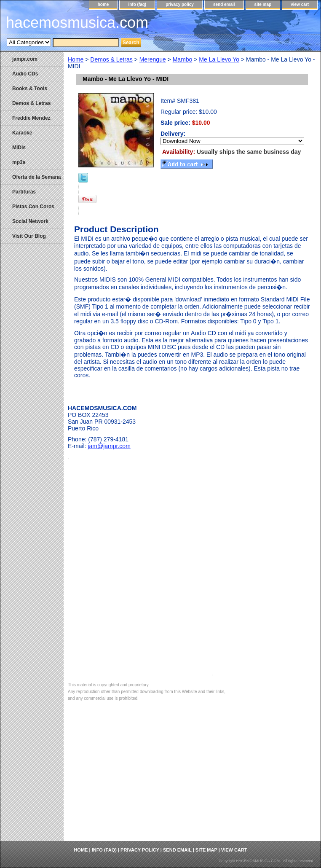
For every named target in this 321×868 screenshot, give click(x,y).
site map (263, 4)
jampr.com (25, 59)
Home (76, 59)
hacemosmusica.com (77, 23)
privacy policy (180, 4)
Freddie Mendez (31, 118)
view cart (300, 4)
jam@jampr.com (109, 446)
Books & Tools (30, 89)
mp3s (19, 162)
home (103, 4)
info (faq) (137, 4)
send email (224, 4)
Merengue (153, 59)
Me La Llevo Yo (219, 59)
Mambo (183, 59)
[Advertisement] (192, 778)
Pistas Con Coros (33, 207)
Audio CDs (25, 74)
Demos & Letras (111, 59)
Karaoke (22, 133)
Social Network (30, 221)
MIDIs (19, 148)
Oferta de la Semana (36, 177)
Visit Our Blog (29, 236)
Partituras (24, 192)
